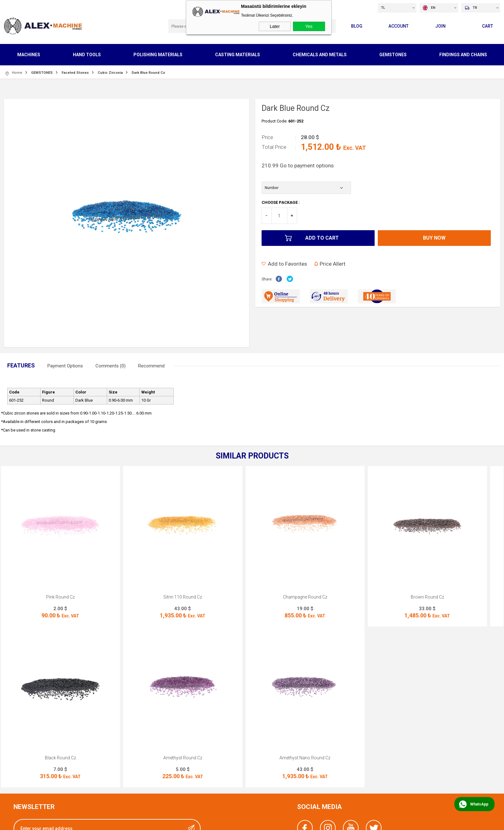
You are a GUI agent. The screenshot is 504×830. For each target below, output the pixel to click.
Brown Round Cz (427, 597)
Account (398, 26)
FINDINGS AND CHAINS (463, 55)
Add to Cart (322, 238)
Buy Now (434, 238)
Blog (357, 26)
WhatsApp (479, 804)
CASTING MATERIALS (238, 55)
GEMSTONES (393, 55)
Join (440, 26)
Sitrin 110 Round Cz (183, 597)
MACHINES (29, 55)
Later (275, 26)
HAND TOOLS (87, 55)
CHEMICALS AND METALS (320, 55)
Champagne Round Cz (305, 597)
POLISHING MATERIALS (158, 55)
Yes (309, 26)
